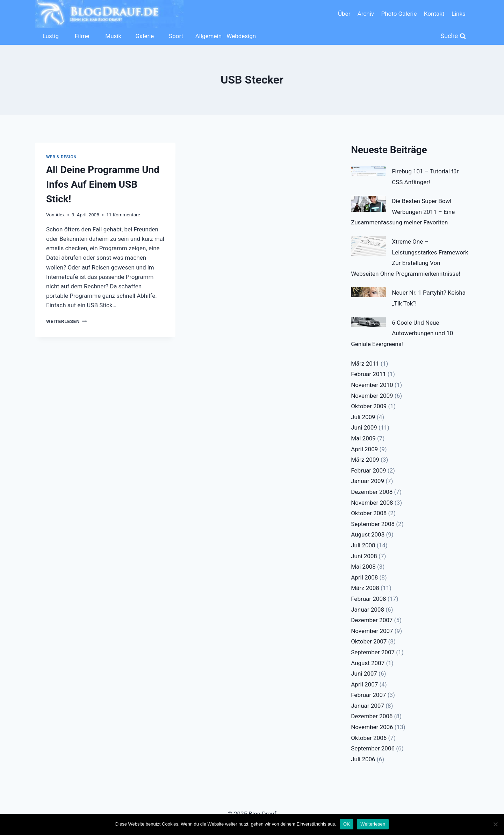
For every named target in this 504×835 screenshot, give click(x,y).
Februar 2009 (368, 470)
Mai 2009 (363, 438)
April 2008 (364, 577)
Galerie (145, 36)
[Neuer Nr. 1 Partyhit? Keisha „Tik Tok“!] (368, 292)
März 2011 (365, 363)
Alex (60, 215)
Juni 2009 (364, 427)
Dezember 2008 (372, 492)
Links (459, 14)
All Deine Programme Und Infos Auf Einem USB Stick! (103, 184)
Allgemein (208, 36)
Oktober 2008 (369, 513)
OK (347, 824)
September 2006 (373, 748)
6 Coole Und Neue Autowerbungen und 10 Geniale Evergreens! (402, 333)
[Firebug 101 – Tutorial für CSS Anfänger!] (368, 171)
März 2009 (365, 460)
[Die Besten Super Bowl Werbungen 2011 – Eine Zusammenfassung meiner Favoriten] (368, 204)
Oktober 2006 (369, 738)
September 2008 (373, 524)
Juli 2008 (363, 545)
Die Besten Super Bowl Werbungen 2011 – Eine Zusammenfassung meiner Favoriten (403, 212)
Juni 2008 (364, 556)
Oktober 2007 (369, 641)
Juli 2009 (363, 417)
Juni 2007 (364, 674)
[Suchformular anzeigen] (453, 36)
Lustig (51, 36)
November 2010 (372, 385)
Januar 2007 (368, 706)
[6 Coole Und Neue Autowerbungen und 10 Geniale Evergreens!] (368, 322)
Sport (176, 36)
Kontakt (434, 14)
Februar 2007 (368, 695)
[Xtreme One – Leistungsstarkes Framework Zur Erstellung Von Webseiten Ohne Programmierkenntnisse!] (368, 246)
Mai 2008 (363, 567)
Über (344, 14)
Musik (113, 36)
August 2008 (368, 534)
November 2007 (372, 631)
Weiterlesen (67, 321)
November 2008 (372, 503)
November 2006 (372, 727)
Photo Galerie (399, 14)
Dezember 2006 (372, 716)
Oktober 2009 (369, 406)
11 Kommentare (123, 215)
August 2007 (368, 663)
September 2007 (373, 652)
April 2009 (364, 449)
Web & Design (61, 157)
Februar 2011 (368, 374)
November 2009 (372, 396)
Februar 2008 (368, 599)
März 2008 (365, 588)
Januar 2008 (368, 610)
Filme (82, 36)
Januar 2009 (368, 481)
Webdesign (240, 36)
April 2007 (364, 684)
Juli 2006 (363, 759)
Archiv (366, 14)
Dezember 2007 (372, 620)
